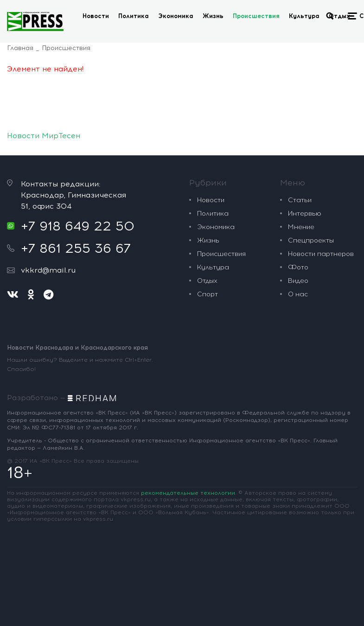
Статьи (300, 200)
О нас (298, 294)
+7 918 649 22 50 (78, 226)
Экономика (176, 16)
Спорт (208, 294)
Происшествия (256, 16)
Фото (298, 267)
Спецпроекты (311, 240)
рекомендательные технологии (188, 493)
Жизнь (213, 16)
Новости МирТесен (44, 136)
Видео (298, 281)
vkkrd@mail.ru (48, 270)
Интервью (305, 214)
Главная (20, 48)
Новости (96, 16)
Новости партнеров (321, 254)
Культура (304, 16)
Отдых (339, 16)
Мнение (301, 227)
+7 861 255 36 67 (76, 248)
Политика (134, 16)
